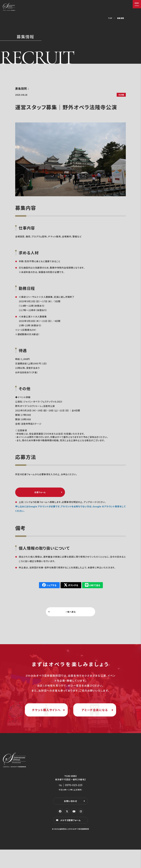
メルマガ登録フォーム (71, 838)
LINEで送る (98, 588)
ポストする (74, 588)
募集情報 (120, 18)
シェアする (51, 588)
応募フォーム (40, 494)
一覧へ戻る (71, 615)
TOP (109, 18)
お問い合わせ (70, 819)
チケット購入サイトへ (46, 721)
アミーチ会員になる (95, 721)
